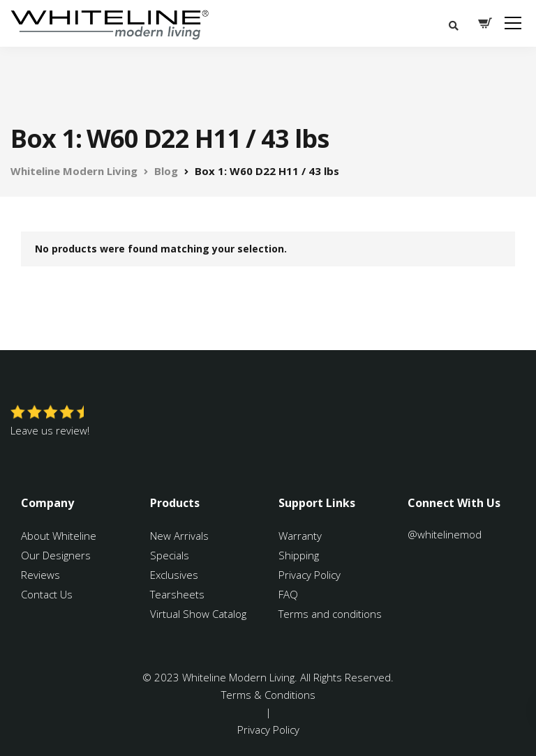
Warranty (301, 536)
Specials (170, 555)
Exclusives (174, 575)
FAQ (288, 594)
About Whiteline (59, 536)
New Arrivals (179, 536)
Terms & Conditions (268, 695)
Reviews (40, 575)
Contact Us (47, 594)
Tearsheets (177, 594)
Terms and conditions (330, 614)
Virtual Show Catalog (200, 614)
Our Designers (56, 555)
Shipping (299, 555)
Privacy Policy (310, 575)
